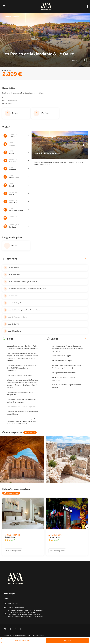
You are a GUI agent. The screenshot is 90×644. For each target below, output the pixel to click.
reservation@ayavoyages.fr (17, 607)
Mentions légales (38, 635)
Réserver (67, 640)
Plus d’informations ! (23, 640)
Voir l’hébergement (14, 551)
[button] (7, 103)
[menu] (87, 6)
